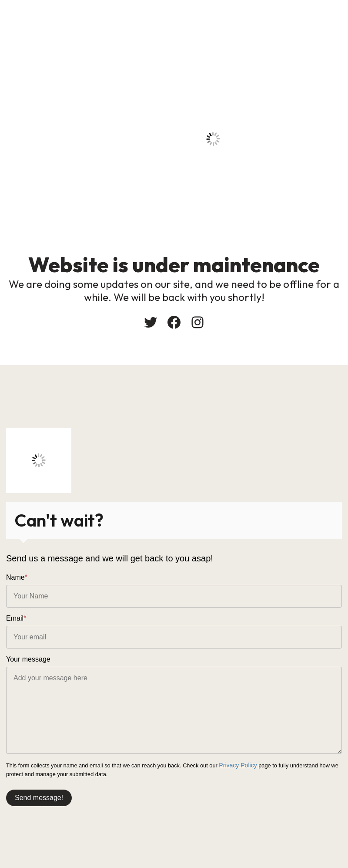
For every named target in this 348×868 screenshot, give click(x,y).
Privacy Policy (236, 765)
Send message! (39, 797)
